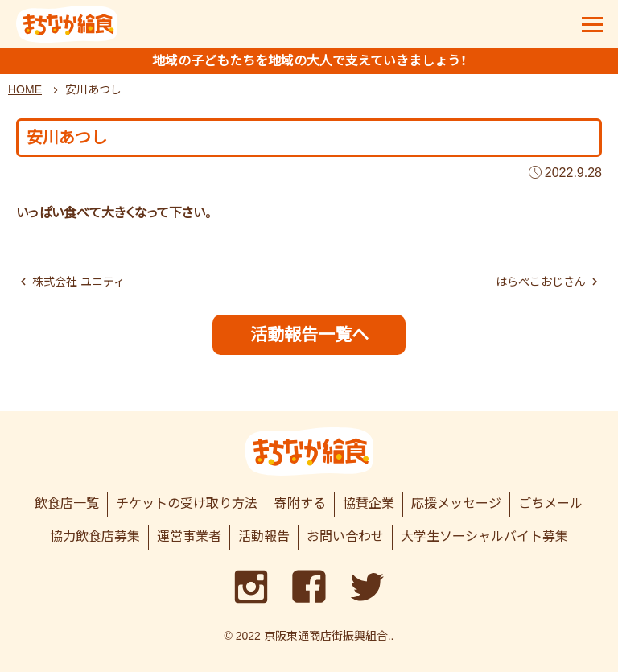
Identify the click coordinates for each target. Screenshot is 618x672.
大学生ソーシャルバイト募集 (484, 536)
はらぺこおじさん (541, 282)
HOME (25, 89)
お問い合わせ (345, 536)
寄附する (300, 503)
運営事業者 (189, 536)
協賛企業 (369, 503)
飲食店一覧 (67, 503)
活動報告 (264, 536)
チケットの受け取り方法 (187, 503)
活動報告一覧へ (309, 334)
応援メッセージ (456, 503)
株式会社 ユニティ (78, 282)
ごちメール (550, 503)
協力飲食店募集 (95, 536)
